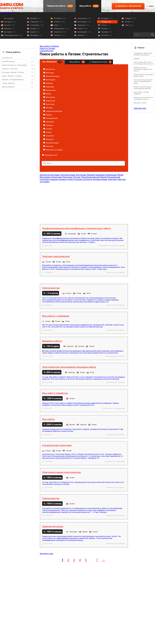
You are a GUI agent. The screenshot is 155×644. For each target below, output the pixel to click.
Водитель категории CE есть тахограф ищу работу (143, 98)
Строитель (49, 136)
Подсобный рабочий (53, 111)
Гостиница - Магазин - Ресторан (13, 72)
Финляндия (84, 22)
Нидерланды (61, 29)
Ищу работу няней (140, 103)
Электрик (48, 146)
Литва (106, 25)
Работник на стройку (53, 150)
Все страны (9, 18)
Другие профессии (8, 87)
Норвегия (60, 32)
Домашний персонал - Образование (14, 65)
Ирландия (36, 35)
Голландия (37, 25)
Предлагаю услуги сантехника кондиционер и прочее (143, 69)
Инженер (48, 83)
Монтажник (49, 97)
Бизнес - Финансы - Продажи (12, 76)
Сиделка (137, 59)
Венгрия (35, 18)
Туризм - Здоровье (8, 83)
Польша (59, 35)
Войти (151, 6)
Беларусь (107, 18)
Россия (106, 29)
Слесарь (48, 129)
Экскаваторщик (51, 143)
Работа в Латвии (47, 49)
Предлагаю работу (60, 6)
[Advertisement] (84, 202)
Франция (83, 25)
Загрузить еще (46, 554)
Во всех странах (6, 13)
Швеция (83, 35)
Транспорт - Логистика (10, 69)
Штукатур (48, 139)
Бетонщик (49, 73)
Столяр (47, 132)
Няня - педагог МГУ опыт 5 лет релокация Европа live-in (143, 63)
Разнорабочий (50, 118)
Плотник (48, 108)
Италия (59, 22)
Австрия (10, 22)
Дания (35, 32)
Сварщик (48, 125)
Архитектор (49, 69)
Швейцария (84, 32)
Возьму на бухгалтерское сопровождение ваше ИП (142, 88)
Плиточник (49, 104)
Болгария (10, 32)
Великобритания (13, 35)
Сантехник (49, 122)
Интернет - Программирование (13, 80)
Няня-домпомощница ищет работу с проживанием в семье (143, 82)
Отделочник (49, 101)
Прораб (48, 115)
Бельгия (9, 29)
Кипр (58, 25)
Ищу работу (89, 6)
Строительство (7, 58)
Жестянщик (49, 80)
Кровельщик (50, 90)
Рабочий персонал (8, 61)
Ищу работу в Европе (49, 46)
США (129, 25)
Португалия (84, 18)
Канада (130, 18)
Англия (9, 25)
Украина (107, 32)
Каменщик (49, 87)
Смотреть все (140, 108)
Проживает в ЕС (50, 155)
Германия (37, 22)
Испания (60, 18)
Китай (129, 22)
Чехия (82, 29)
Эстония (107, 35)
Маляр (47, 94)
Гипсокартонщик (51, 76)
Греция (35, 29)
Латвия (106, 22)
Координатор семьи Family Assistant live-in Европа (143, 54)
